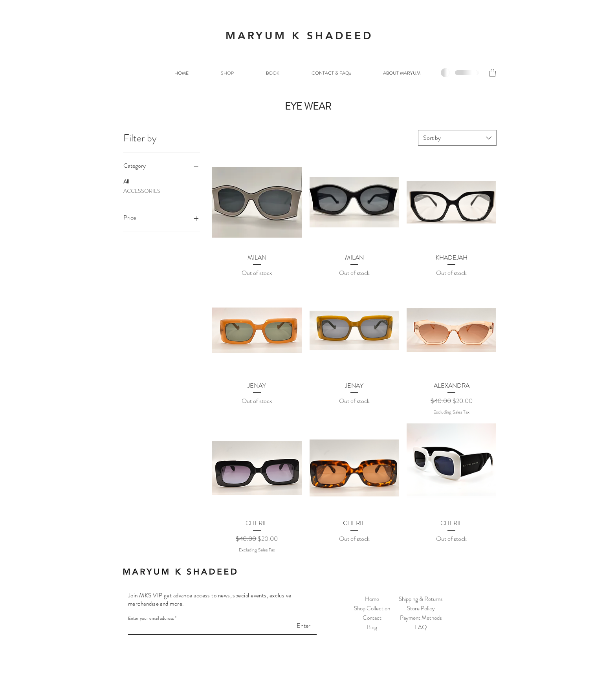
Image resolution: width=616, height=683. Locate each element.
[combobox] (457, 138)
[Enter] (291, 626)
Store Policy (421, 608)
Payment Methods (421, 618)
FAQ (421, 627)
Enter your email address (151, 618)
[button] (492, 73)
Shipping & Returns (421, 599)
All (126, 181)
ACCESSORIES (142, 191)
